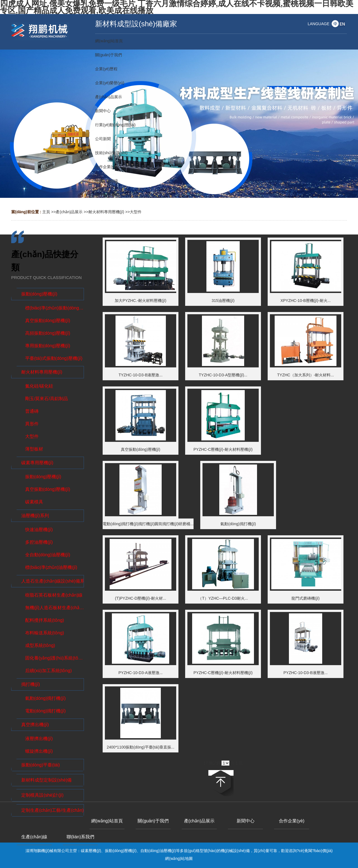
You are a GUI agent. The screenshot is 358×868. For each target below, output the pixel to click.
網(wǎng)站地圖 (179, 858)
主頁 (46, 212)
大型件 (136, 212)
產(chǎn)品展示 (69, 212)
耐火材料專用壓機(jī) (106, 212)
